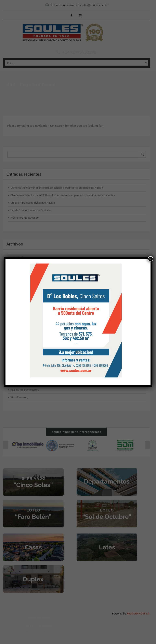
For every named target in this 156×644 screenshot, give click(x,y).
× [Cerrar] (151, 259)
